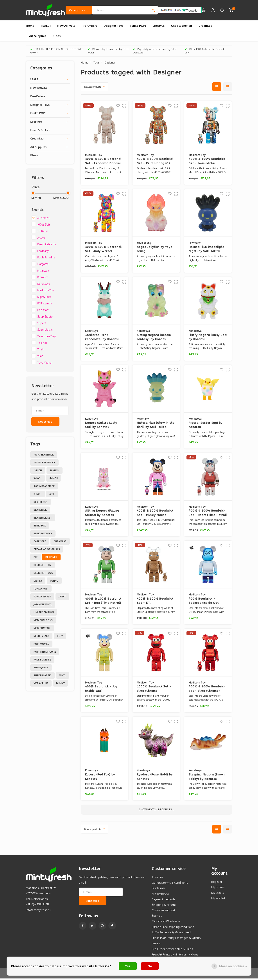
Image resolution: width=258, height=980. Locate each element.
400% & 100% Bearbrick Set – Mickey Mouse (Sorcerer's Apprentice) (155, 515)
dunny (60, 685)
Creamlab (205, 27)
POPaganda (45, 305)
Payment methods (163, 901)
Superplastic (45, 331)
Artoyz (41, 239)
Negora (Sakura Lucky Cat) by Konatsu (101, 426)
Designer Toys (113, 27)
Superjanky (41, 669)
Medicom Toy (46, 292)
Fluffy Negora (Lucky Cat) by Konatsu (208, 339)
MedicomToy (42, 630)
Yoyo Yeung (44, 364)
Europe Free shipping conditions (173, 928)
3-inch (38, 480)
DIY (36, 559)
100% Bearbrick (44, 456)
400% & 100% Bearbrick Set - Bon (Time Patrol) (103, 602)
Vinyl (63, 677)
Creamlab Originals (47, 551)
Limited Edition (44, 614)
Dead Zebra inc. (47, 246)
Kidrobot (43, 279)
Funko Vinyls (42, 598)
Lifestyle (159, 27)
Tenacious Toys (47, 338)
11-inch (38, 472)
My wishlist (218, 900)
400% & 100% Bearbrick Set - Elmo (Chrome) (207, 690)
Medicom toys (43, 622)
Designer (51, 559)
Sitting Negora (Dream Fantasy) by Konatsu (154, 339)
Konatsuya (44, 285)
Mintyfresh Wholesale (166, 923)
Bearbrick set (43, 519)
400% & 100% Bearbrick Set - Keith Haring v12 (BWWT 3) (155, 163)
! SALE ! (46, 27)
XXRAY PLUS (41, 685)
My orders (218, 889)
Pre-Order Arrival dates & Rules (172, 950)
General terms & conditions (170, 884)
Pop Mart (43, 312)
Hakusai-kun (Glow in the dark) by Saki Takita (156, 426)
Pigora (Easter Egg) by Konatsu (206, 426)
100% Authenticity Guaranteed (171, 934)
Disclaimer (159, 890)
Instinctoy (43, 272)
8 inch (38, 496)
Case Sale (40, 543)
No (150, 966)
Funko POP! (138, 27)
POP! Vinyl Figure (45, 653)
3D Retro (43, 233)
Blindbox (40, 527)
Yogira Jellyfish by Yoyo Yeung (155, 251)
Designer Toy (42, 567)
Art (52, 496)
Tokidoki (43, 344)
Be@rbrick (40, 503)
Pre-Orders (89, 27)
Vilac (40, 358)
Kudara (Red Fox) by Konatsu (100, 778)
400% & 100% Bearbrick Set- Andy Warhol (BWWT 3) (103, 251)
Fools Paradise (46, 259)
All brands (43, 220)
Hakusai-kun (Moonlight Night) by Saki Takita (206, 251)
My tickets (218, 894)
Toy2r (41, 351)
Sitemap (157, 917)
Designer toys (43, 574)
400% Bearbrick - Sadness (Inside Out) (204, 602)
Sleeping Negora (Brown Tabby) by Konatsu (207, 778)
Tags (96, 64)
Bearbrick (40, 511)
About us (157, 879)
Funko (54, 582)
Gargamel (43, 266)
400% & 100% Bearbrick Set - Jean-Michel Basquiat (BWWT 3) (207, 163)
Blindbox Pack (43, 535)
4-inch (54, 480)
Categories (79, 11)
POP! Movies (41, 645)
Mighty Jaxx (44, 298)
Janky (62, 598)
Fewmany (43, 252)
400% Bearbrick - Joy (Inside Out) (101, 690)
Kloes (57, 37)
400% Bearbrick (44, 488)
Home (30, 27)
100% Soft (44, 226)
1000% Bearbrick (44, 464)
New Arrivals (66, 27)
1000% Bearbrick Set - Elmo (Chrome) (154, 690)
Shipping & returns (164, 906)
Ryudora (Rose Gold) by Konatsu (155, 778)
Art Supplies (38, 37)
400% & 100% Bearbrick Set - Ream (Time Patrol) (208, 514)
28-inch (55, 472)
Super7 (42, 325)
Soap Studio (45, 318)
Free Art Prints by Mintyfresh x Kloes (175, 956)
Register (217, 883)
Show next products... (156, 811)
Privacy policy (160, 895)
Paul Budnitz (42, 661)
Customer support (163, 912)
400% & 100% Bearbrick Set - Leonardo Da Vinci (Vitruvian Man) (103, 163)
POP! (60, 637)
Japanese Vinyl (43, 606)
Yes (128, 966)
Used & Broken (182, 27)
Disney (38, 582)
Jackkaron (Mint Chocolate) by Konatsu (102, 339)
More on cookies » (233, 966)
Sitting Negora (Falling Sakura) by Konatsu (102, 514)
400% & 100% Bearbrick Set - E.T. (155, 602)
